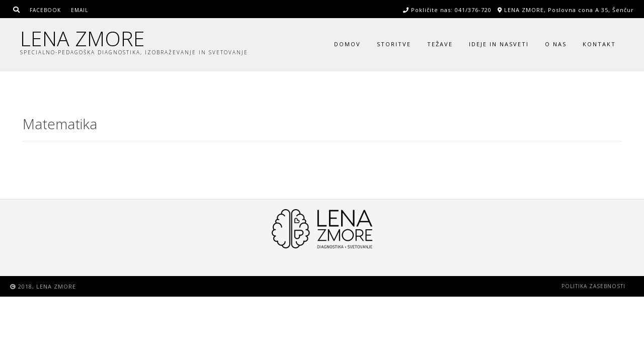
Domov (347, 44)
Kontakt (599, 44)
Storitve (394, 44)
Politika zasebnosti (593, 286)
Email (79, 10)
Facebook (45, 10)
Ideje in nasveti (499, 44)
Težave (440, 44)
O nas (556, 44)
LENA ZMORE (83, 38)
